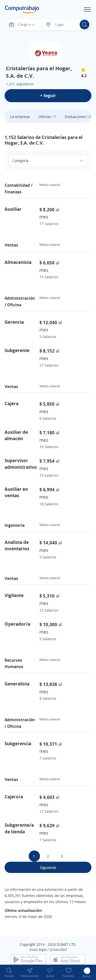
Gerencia (14, 322)
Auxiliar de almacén (16, 435)
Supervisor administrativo (21, 464)
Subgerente (17, 350)
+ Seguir (48, 96)
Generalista (17, 684)
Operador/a (17, 624)
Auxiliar (13, 209)
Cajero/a (14, 797)
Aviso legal (38, 949)
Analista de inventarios (17, 545)
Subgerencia (18, 743)
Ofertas (47, 117)
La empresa (20, 117)
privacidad (58, 949)
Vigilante (14, 595)
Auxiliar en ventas (16, 492)
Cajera (12, 403)
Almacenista (18, 262)
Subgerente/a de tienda (19, 828)
